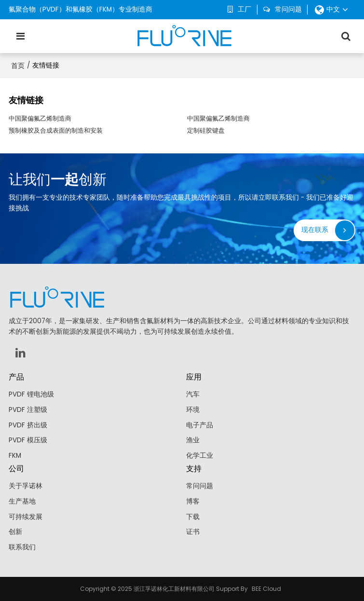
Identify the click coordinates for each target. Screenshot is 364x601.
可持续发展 (26, 517)
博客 (193, 501)
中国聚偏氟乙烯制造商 (40, 118)
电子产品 (200, 425)
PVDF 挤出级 (28, 425)
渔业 (193, 440)
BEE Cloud (266, 589)
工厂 (244, 9)
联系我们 (22, 547)
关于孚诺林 (26, 486)
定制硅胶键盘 (206, 130)
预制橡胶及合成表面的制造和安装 (56, 130)
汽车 (193, 394)
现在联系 (315, 230)
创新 (15, 532)
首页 (18, 66)
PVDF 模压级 (28, 440)
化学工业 (200, 456)
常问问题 (288, 9)
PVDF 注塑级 (28, 410)
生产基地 (22, 501)
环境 (193, 410)
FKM (15, 456)
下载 (193, 517)
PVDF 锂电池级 (31, 394)
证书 (193, 532)
